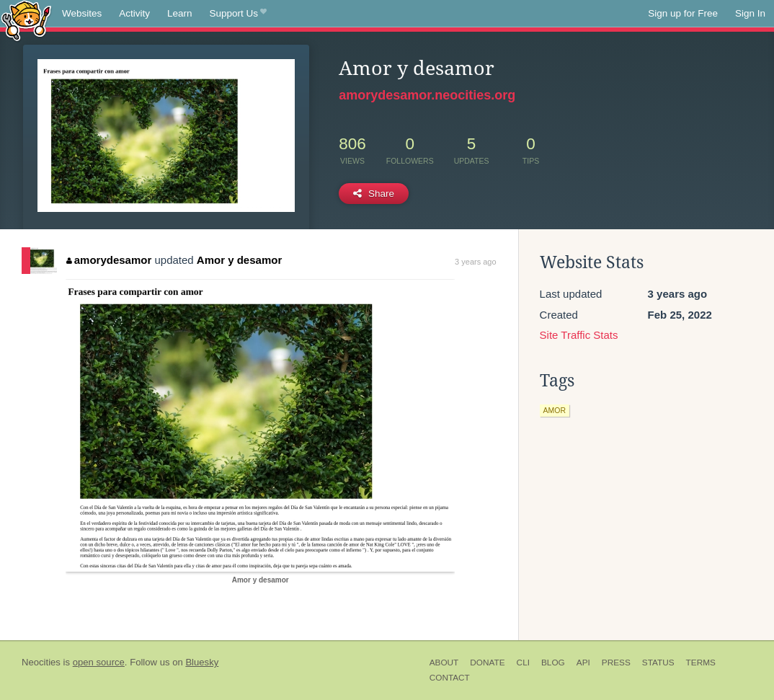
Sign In (750, 13)
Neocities (41, 662)
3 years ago (475, 262)
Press (616, 663)
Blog (553, 663)
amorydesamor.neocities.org (427, 95)
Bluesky (202, 662)
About (444, 663)
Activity (134, 13)
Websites (82, 13)
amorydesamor (109, 260)
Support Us (238, 14)
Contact (450, 678)
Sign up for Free (683, 13)
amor (555, 410)
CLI (523, 663)
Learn (180, 13)
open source (99, 662)
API (583, 663)
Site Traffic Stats (579, 335)
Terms (701, 663)
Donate (487, 663)
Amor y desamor (239, 260)
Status (658, 663)
